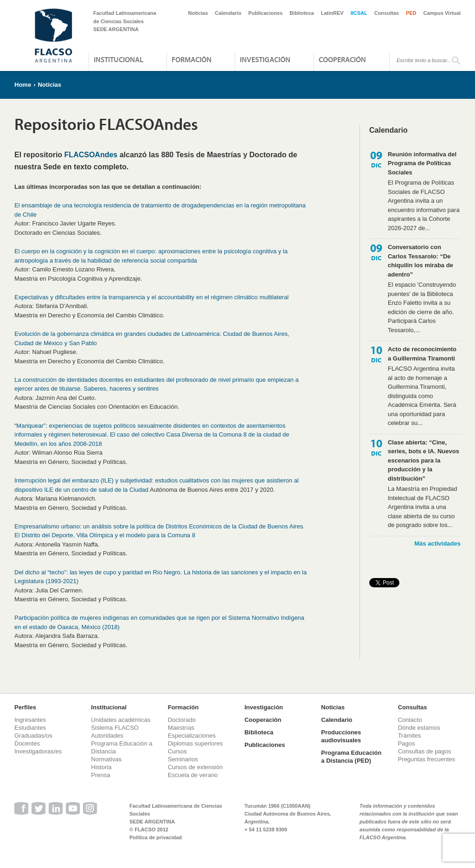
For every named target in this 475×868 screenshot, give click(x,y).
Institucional (119, 59)
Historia (101, 767)
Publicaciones (265, 13)
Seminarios (183, 759)
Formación (192, 59)
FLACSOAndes (91, 155)
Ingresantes (30, 720)
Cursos (177, 751)
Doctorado (182, 720)
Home (23, 85)
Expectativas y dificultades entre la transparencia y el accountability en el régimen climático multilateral (151, 297)
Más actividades (437, 543)
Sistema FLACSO (115, 728)
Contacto (410, 720)
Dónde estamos (419, 728)
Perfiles (25, 707)
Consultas (387, 13)
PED (411, 13)
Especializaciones (192, 736)
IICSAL (359, 13)
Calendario (228, 13)
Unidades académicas (121, 720)
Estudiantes (30, 728)
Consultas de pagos (425, 751)
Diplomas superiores (196, 743)
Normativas (106, 759)
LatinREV (332, 13)
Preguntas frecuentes (427, 759)
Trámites (410, 736)
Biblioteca (302, 13)
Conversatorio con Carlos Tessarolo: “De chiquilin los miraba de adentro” (420, 261)
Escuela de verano (193, 775)
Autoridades (107, 736)
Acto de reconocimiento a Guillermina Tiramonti (422, 354)
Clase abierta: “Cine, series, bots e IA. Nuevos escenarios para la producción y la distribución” (424, 460)
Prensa (100, 775)
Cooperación (342, 59)
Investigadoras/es (38, 751)
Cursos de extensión (196, 767)
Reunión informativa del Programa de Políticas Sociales (422, 163)
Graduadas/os (33, 736)
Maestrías (181, 728)
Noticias (198, 13)
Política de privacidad (156, 837)
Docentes (27, 743)
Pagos (407, 743)
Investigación (265, 59)
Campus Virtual (442, 13)
